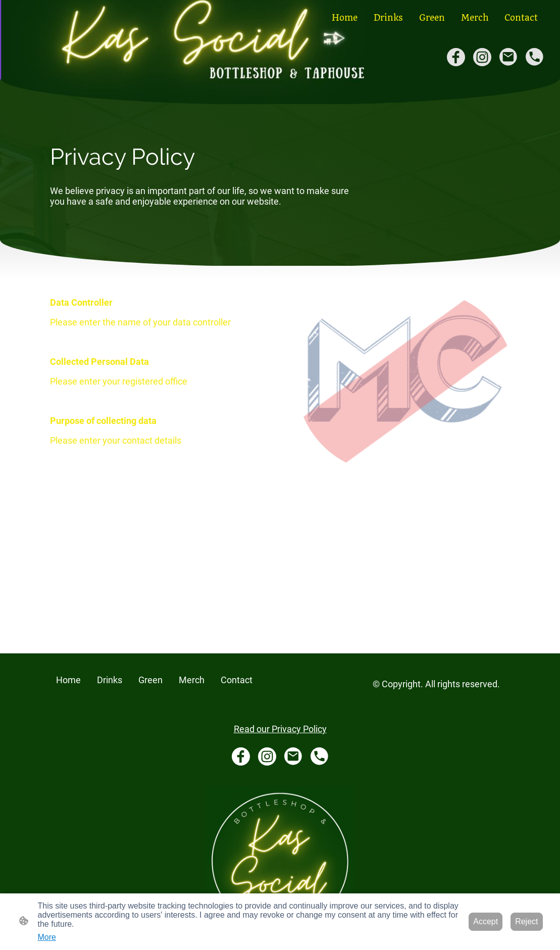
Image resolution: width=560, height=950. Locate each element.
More (47, 937)
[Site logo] (280, 860)
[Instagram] (482, 57)
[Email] (508, 57)
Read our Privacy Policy (280, 729)
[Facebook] (456, 57)
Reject (526, 921)
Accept (486, 921)
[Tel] (535, 57)
